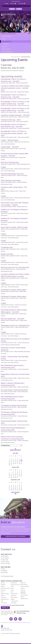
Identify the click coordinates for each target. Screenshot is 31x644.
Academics (3, 585)
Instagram (20, 619)
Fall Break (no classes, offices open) (14, 290)
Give (19, 9)
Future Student (5, 556)
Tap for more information (8, 34)
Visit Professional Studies (7, 576)
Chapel (3, 167)
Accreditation (4, 571)
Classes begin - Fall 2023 (10, 147)
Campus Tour (4, 597)
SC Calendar (21, 3)
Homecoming (14, 583)
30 (9, 465)
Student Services (24, 585)
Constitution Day (7, 247)
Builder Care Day (7, 254)
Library (12, 588)
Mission (12, 590)
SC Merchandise (14, 601)
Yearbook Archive (24, 599)
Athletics (3, 596)
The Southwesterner (7, 52)
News (4, 39)
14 (19, 460)
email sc (5, 608)
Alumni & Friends (5, 562)
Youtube (16, 619)
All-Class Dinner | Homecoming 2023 (14, 390)
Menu (28, 14)
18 (13, 462)
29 (21, 463)
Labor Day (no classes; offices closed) (14, 227)
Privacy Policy (4, 573)
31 (11, 465)
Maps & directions (16, 633)
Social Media (5, 44)
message (11, 633)
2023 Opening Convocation (11, 180)
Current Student (5, 558)
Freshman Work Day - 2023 (11, 120)
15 (21, 460)
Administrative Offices (5, 588)
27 (17, 463)
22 (21, 462)
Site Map (3, 569)
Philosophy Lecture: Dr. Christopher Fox (15, 325)
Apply (12, 9)
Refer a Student (14, 597)
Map (6, 3)
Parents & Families (5, 563)
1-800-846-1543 (15, 1)
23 (9, 463)
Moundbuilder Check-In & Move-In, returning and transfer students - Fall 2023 (14, 133)
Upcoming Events (7, 41)
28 (19, 463)
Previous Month (15, 450)
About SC (3, 583)
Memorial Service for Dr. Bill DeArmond (15, 267)
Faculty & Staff (4, 560)
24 (11, 463)
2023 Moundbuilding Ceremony (12, 174)
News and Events (7, 36)
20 (17, 462)
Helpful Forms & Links (15, 585)
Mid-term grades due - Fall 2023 (12, 319)
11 (13, 460)
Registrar (13, 599)
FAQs (2, 601)
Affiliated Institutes (5, 594)
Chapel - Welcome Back (10, 140)
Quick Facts (13, 596)
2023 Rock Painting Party (10, 162)
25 (13, 463)
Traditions (23, 588)
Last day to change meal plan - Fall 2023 (15, 115)
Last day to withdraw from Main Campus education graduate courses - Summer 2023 (15, 88)
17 (11, 462)
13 (17, 460)
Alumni (2, 592)
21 (19, 462)
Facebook (11, 619)
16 (9, 462)
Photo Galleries (6, 49)
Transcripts (23, 590)
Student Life (23, 583)
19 (15, 462)
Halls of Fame (4, 603)
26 (15, 463)
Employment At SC (5, 599)
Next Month (15, 492)
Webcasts (5, 47)
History (12, 586)
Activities (3, 586)
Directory (12, 3)
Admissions (3, 590)
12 (15, 460)
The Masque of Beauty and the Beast (14, 405)
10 (11, 460)
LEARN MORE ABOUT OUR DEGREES (15, 536)
